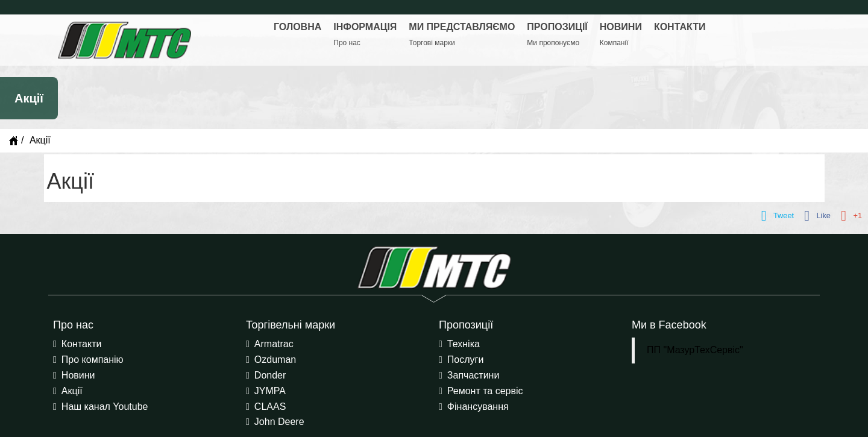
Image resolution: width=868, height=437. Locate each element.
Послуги (466, 360)
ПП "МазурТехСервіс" (695, 350)
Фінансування (478, 407)
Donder (270, 375)
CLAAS (270, 407)
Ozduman (275, 360)
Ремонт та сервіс (485, 391)
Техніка (464, 344)
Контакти (82, 344)
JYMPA (270, 391)
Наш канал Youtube (105, 407)
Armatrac (274, 344)
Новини (78, 375)
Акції (72, 391)
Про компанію (93, 360)
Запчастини (473, 375)
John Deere (279, 422)
